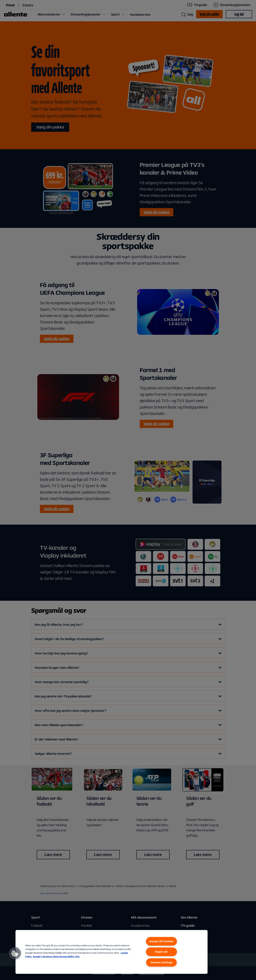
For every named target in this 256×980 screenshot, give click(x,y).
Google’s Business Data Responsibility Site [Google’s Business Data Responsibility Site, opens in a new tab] (56, 956)
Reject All (161, 952)
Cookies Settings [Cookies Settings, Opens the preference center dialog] (162, 962)
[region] (112, 952)
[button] (15, 953)
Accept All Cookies (161, 941)
